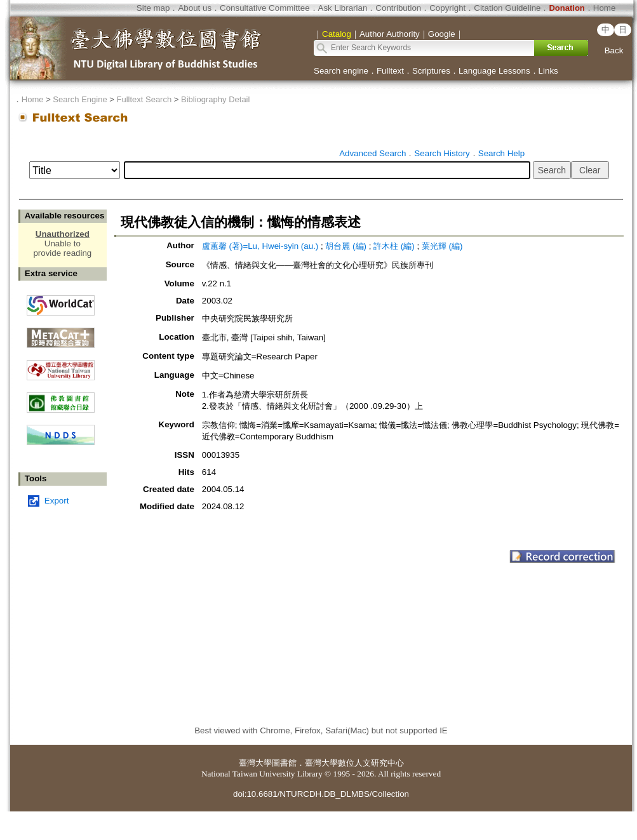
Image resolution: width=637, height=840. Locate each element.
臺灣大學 (255, 763)
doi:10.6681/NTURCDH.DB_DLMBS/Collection (321, 794)
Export (57, 501)
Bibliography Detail (215, 99)
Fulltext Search (144, 99)
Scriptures (431, 71)
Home (605, 8)
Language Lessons (494, 71)
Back (614, 50)
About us (195, 8)
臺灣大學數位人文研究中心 (354, 763)
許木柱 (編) (394, 246)
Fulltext (390, 71)
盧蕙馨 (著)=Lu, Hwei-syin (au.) (260, 246)
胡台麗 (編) (346, 246)
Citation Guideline (507, 8)
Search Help (501, 153)
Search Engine (80, 99)
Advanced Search (372, 153)
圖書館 (284, 763)
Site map (153, 8)
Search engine (341, 71)
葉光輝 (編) (442, 246)
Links (548, 71)
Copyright (447, 8)
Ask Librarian (343, 8)
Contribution (398, 8)
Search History (442, 153)
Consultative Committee (265, 8)
